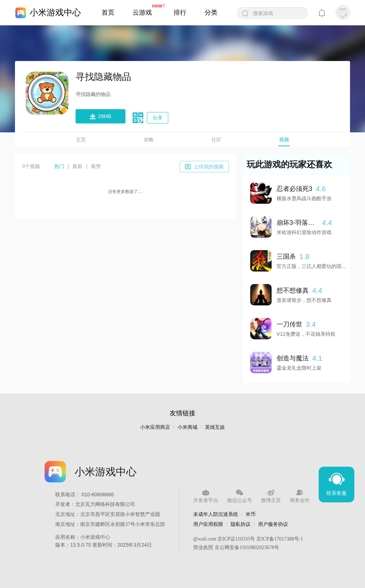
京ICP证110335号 (236, 539)
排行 (180, 12)
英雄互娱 (215, 427)
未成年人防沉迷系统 (216, 514)
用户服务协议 (273, 524)
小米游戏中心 (55, 12)
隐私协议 (241, 524)
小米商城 (187, 427)
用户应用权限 (208, 524)
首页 (108, 12)
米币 (251, 514)
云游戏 (142, 12)
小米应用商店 (155, 427)
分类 (211, 12)
